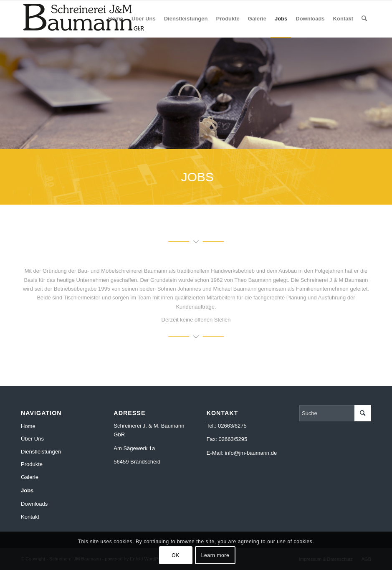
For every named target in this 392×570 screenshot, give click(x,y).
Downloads (34, 504)
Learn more (215, 555)
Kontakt (30, 517)
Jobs (27, 490)
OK (176, 555)
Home (28, 426)
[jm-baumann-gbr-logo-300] (83, 19)
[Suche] (364, 19)
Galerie (30, 477)
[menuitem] (116, 19)
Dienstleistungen (41, 452)
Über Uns (32, 439)
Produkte (32, 464)
